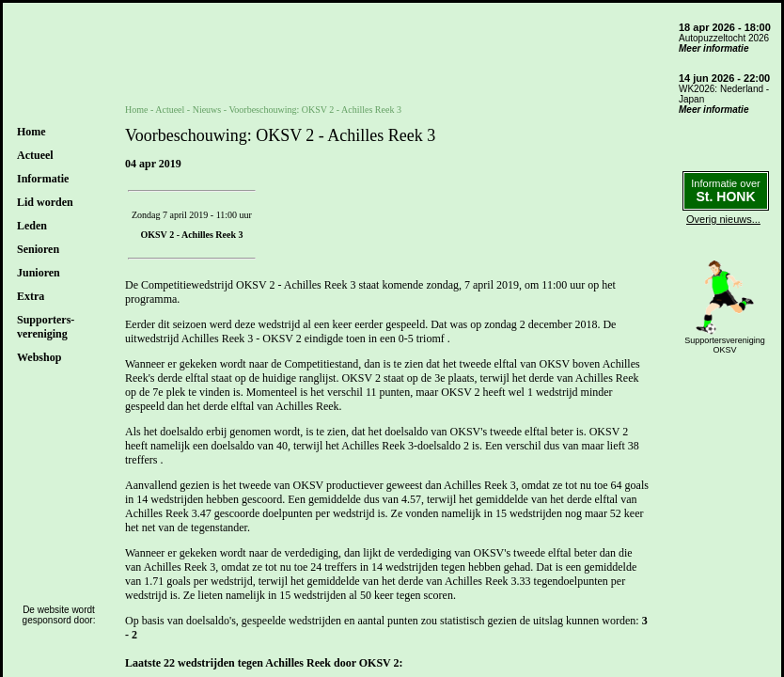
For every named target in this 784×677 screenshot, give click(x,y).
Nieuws (207, 110)
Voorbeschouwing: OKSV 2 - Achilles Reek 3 (315, 110)
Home (31, 132)
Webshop (39, 357)
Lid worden (45, 202)
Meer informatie (713, 48)
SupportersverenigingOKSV (725, 345)
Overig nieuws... (723, 219)
